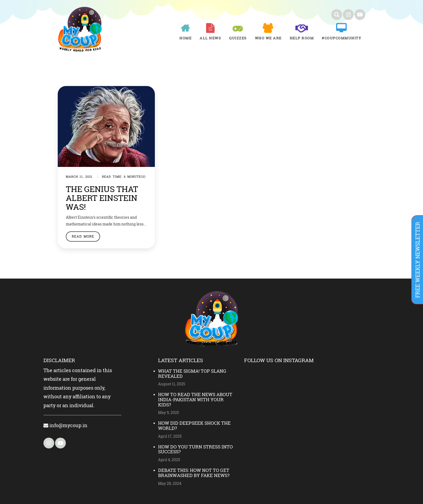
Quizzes (238, 38)
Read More (83, 236)
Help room (302, 38)
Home (185, 38)
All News (210, 38)
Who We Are (268, 38)
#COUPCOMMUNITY (342, 38)
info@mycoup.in (65, 425)
